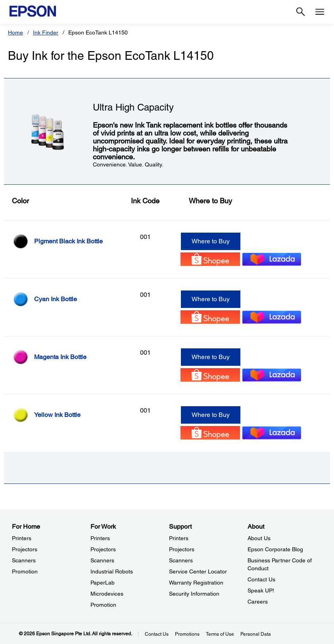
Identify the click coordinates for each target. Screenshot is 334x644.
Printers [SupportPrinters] (179, 538)
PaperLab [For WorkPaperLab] (103, 583)
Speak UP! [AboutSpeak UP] (261, 590)
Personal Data (256, 634)
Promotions (187, 634)
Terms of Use (220, 634)
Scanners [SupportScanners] (181, 560)
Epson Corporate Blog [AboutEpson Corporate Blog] (275, 549)
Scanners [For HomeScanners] (24, 560)
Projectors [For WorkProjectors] (103, 549)
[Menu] (320, 12)
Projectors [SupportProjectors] (182, 549)
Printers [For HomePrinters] (22, 538)
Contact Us (157, 634)
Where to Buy (211, 241)
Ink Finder (46, 32)
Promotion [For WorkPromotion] (103, 605)
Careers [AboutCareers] (258, 602)
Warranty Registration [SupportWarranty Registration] (196, 583)
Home (15, 32)
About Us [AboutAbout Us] (259, 538)
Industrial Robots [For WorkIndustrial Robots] (112, 571)
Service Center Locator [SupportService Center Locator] (198, 571)
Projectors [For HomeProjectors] (25, 549)
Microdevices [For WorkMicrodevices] (107, 594)
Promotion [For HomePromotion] (25, 571)
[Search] (301, 12)
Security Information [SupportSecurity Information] (194, 594)
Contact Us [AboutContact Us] (261, 579)
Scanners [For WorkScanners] (102, 560)
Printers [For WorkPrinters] (100, 538)
